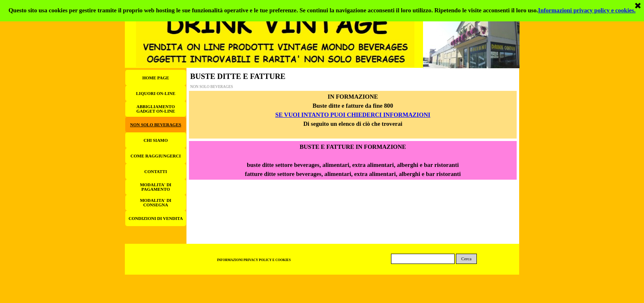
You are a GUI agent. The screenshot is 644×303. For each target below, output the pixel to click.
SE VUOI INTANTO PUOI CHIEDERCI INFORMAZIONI (353, 115)
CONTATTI (155, 172)
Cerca (466, 259)
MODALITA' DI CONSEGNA (156, 203)
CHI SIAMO (156, 140)
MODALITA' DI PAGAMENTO (156, 187)
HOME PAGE (155, 78)
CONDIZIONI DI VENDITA (156, 219)
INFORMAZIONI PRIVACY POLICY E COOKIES (254, 260)
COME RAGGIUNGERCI (156, 156)
